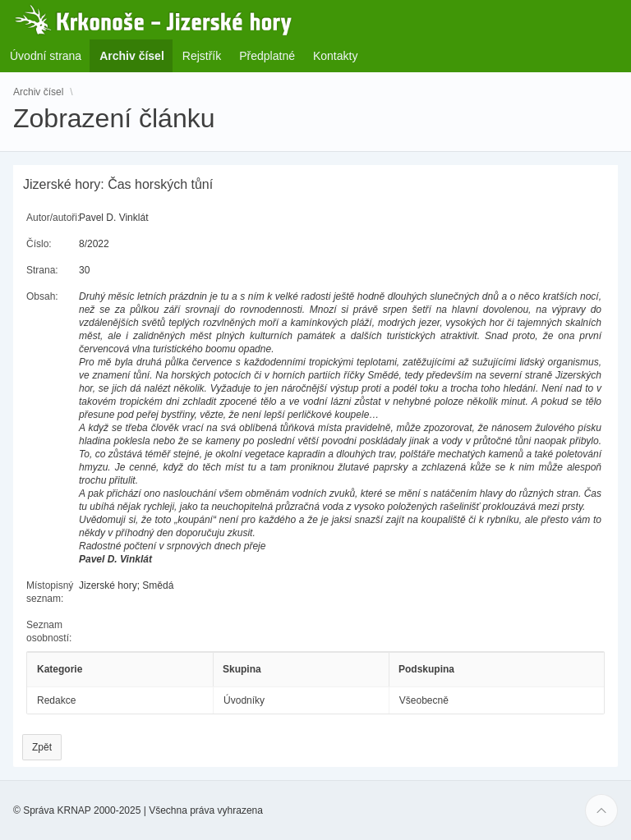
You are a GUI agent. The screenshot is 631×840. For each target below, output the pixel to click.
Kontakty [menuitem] (335, 56)
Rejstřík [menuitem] (202, 56)
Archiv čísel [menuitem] (137, 55)
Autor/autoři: (53, 218)
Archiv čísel (38, 92)
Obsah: (42, 296)
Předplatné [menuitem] (267, 56)
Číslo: (39, 244)
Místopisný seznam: (50, 592)
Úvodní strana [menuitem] (46, 56)
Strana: (42, 270)
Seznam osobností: (49, 631)
